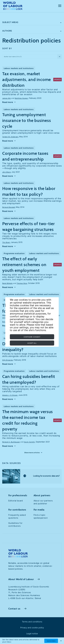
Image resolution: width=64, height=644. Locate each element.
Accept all (32, 343)
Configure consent (32, 337)
